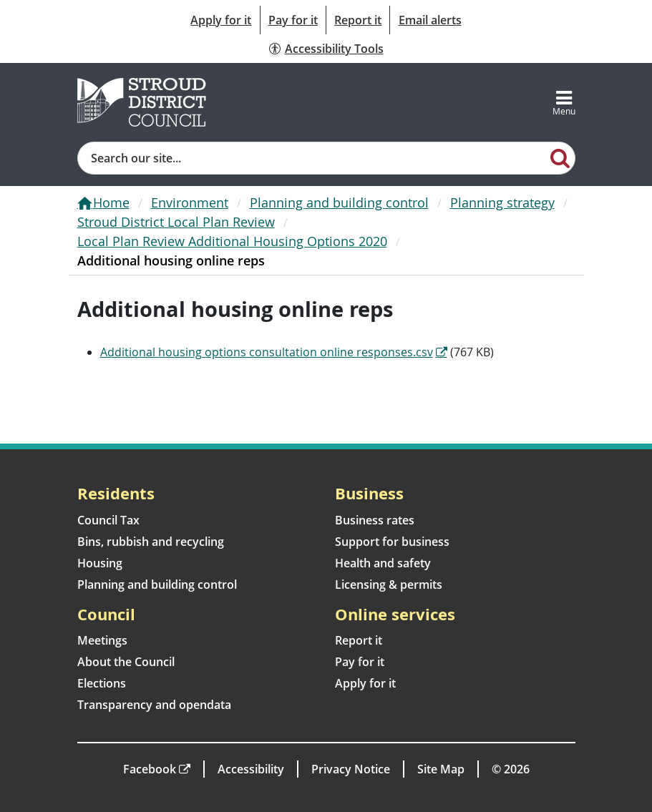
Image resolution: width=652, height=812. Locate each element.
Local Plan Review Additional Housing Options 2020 (232, 241)
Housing (100, 563)
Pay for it (293, 20)
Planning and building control (339, 202)
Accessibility (251, 769)
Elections (102, 683)
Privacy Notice (351, 769)
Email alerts (430, 20)
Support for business (392, 542)
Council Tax (108, 520)
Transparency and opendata (154, 705)
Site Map (441, 769)
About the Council (126, 662)
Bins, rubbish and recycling (151, 542)
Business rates (375, 520)
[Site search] (312, 158)
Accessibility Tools (334, 49)
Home (111, 202)
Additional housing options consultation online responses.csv (267, 352)
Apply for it (221, 20)
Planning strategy (502, 202)
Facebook (150, 769)
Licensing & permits (389, 584)
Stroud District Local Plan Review (176, 222)
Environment (190, 202)
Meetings (102, 640)
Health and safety (383, 563)
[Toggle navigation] (564, 102)
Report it (358, 20)
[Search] (560, 157)
